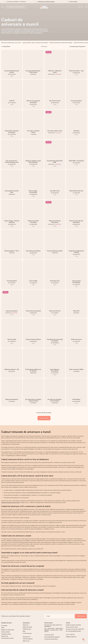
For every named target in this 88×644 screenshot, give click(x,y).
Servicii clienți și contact (7, 638)
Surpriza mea (5, 636)
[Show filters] (6, 46)
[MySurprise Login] (80, 7)
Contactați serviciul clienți (51, 639)
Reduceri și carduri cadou (8, 630)
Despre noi (26, 625)
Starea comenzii (5, 632)
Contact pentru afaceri (72, 627)
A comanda (4, 626)
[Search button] (8, 7)
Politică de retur (27, 629)
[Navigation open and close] (2, 7)
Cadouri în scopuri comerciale (73, 625)
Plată (3, 628)
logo (61, 561)
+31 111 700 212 (70, 635)
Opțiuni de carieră (27, 627)
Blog (24, 631)
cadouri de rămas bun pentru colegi (10, 503)
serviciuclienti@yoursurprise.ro (52, 637)
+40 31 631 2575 (49, 635)
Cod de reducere (27, 633)
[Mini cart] (85, 7)
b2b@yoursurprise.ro (71, 637)
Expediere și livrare (6, 634)
